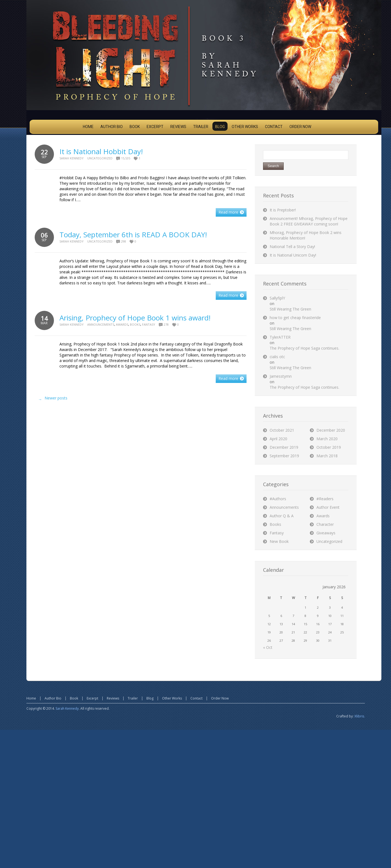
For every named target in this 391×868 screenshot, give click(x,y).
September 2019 (284, 456)
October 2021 (282, 430)
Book (74, 698)
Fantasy (149, 324)
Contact (196, 698)
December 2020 (331, 430)
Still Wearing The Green (290, 309)
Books (135, 324)
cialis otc (277, 357)
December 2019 (284, 447)
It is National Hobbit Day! (101, 151)
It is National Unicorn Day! (293, 255)
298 (124, 241)
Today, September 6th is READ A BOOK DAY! (133, 235)
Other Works (172, 698)
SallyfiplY (277, 298)
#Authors (278, 499)
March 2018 (327, 456)
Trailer (133, 698)
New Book (279, 541)
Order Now (220, 698)
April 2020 (278, 439)
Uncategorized (100, 158)
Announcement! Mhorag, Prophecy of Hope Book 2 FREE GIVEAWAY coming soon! (309, 221)
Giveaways (326, 533)
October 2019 (329, 447)
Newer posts (52, 399)
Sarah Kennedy (72, 158)
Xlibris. (360, 716)
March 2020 (327, 439)
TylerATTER (280, 337)
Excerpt (92, 698)
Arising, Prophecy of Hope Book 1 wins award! (135, 318)
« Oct (268, 647)
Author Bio (53, 698)
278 (166, 324)
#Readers (325, 499)
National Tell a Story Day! (292, 247)
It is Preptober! (283, 210)
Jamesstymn (281, 376)
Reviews (113, 698)
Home (31, 698)
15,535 (126, 158)
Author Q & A (282, 516)
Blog (150, 698)
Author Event (328, 507)
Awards (122, 324)
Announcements (101, 324)
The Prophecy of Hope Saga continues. (304, 348)
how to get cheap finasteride (295, 318)
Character (325, 524)
